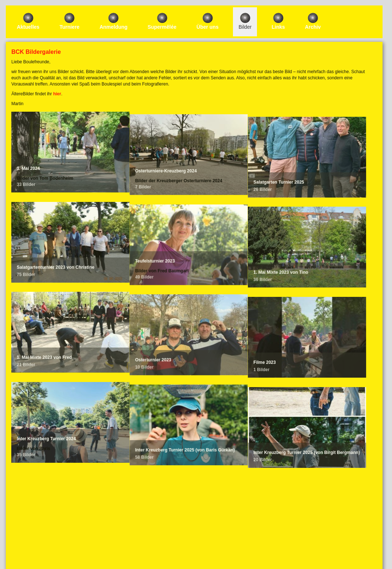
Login (194, 526)
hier (57, 94)
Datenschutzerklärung (194, 543)
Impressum (194, 537)
